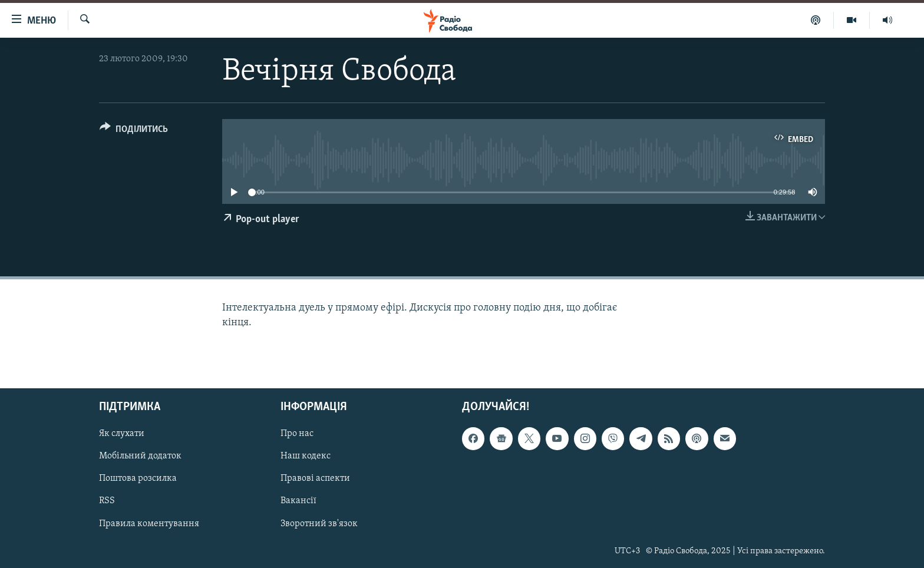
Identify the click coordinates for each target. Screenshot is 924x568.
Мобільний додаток (140, 456)
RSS (107, 501)
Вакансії (298, 501)
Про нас (297, 434)
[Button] (134, 131)
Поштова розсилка (138, 478)
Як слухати (122, 434)
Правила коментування (149, 523)
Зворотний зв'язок (319, 523)
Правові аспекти (315, 478)
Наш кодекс (306, 456)
